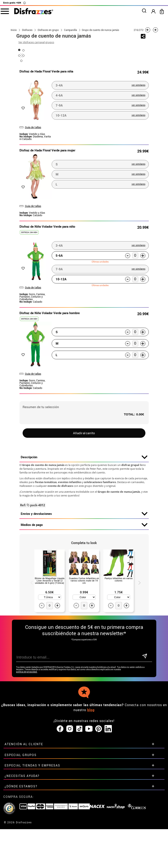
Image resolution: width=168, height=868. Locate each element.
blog (91, 808)
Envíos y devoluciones (84, 612)
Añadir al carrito (84, 531)
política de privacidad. (27, 770)
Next (138, 681)
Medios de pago (84, 623)
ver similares (139, 183)
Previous (30, 681)
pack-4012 (33, 604)
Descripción (84, 556)
